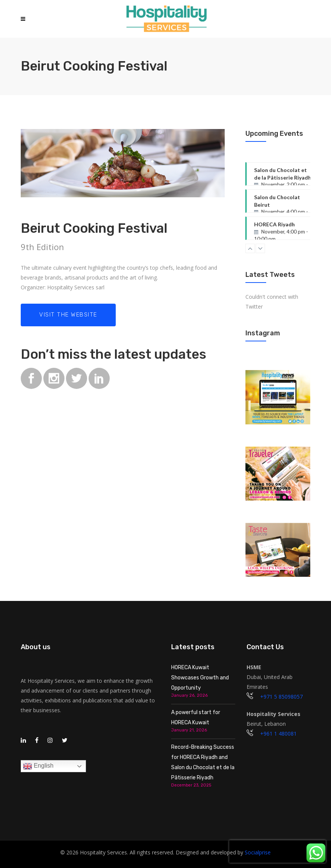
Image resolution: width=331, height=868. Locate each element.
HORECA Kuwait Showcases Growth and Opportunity (200, 678)
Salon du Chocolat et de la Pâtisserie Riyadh (285, 176)
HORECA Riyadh (285, 230)
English (38, 766)
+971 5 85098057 (281, 697)
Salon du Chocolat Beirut (285, 203)
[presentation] (277, 851)
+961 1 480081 (278, 734)
